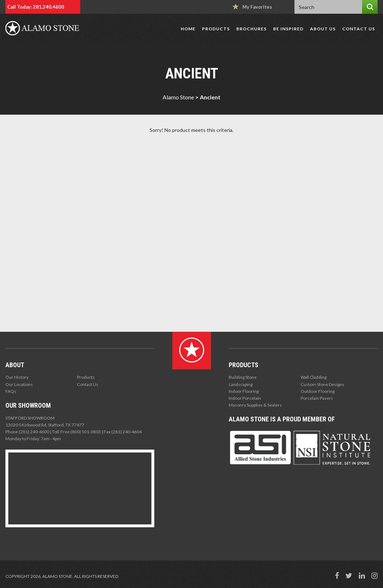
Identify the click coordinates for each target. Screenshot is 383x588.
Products (216, 29)
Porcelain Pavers (317, 398)
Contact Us (359, 29)
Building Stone (243, 377)
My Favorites (252, 7)
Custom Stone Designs (322, 384)
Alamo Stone (178, 97)
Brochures (251, 29)
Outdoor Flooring (318, 391)
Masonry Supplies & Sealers (255, 405)
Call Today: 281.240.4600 (36, 7)
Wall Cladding (314, 377)
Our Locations (19, 384)
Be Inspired (288, 29)
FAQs (11, 391)
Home (188, 29)
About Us (323, 29)
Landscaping (241, 384)
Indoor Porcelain (245, 398)
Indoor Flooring (244, 391)
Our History (17, 377)
